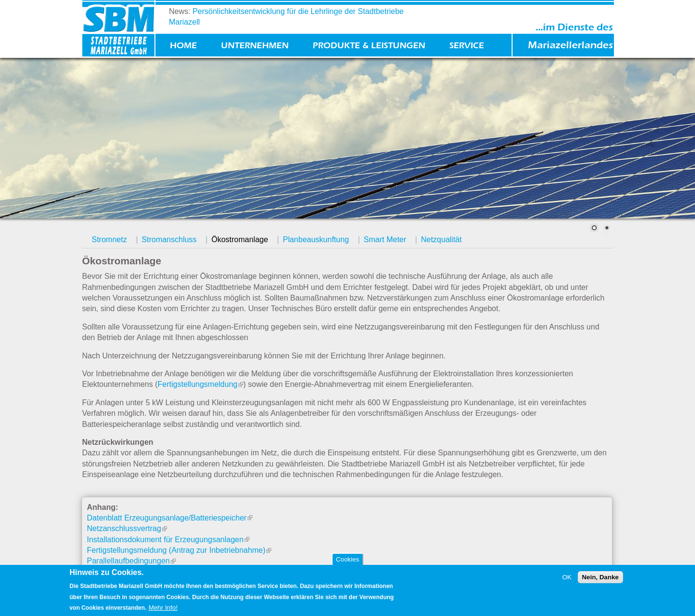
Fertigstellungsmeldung (201, 384)
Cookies (347, 559)
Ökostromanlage (240, 240)
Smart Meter (385, 240)
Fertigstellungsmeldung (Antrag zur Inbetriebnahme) (179, 550)
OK (567, 577)
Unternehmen (255, 46)
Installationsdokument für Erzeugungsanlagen (168, 540)
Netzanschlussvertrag (127, 528)
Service (467, 46)
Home (183, 46)
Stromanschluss (169, 240)
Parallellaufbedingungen (131, 561)
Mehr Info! (163, 608)
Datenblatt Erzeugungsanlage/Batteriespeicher (170, 518)
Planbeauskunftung (316, 240)
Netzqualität (441, 240)
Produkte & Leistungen (369, 46)
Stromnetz (109, 240)
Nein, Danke (600, 577)
